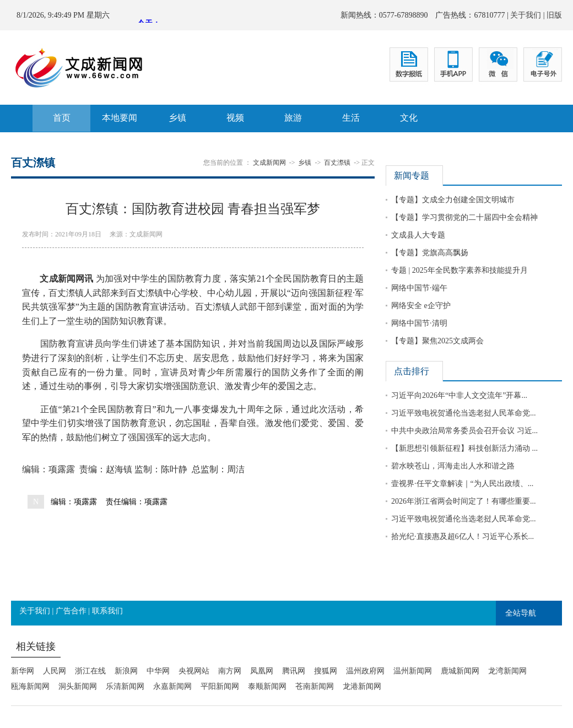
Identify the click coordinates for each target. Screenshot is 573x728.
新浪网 (126, 671)
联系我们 (107, 611)
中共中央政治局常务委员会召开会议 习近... (464, 431)
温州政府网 (365, 671)
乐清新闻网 (125, 686)
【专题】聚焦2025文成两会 (437, 341)
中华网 (158, 671)
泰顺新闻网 (267, 686)
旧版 (554, 15)
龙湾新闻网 (507, 671)
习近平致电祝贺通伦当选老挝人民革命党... (464, 413)
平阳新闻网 (220, 686)
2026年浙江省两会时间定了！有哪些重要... (464, 501)
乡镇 (177, 118)
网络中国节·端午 (419, 288)
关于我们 (526, 15)
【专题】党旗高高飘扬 (430, 253)
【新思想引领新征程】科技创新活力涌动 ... (464, 448)
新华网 (23, 671)
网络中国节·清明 (419, 323)
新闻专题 (412, 176)
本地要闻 (120, 118)
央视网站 (194, 671)
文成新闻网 (269, 163)
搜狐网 (326, 671)
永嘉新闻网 (172, 686)
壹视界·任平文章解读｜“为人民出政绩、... (462, 484)
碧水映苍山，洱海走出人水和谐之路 (453, 466)
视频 (235, 118)
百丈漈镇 (337, 163)
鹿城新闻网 (460, 671)
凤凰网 (262, 671)
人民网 (55, 671)
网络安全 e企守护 (421, 306)
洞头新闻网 (78, 686)
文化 (409, 118)
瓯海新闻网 (30, 686)
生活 (351, 118)
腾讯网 (294, 671)
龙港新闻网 (362, 686)
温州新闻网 (413, 671)
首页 (62, 118)
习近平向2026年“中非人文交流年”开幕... (459, 395)
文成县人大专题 (418, 235)
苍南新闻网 (315, 686)
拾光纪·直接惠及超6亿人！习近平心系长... (463, 536)
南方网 (230, 671)
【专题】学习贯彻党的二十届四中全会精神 (464, 217)
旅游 (293, 118)
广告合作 (71, 611)
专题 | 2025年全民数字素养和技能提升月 (460, 270)
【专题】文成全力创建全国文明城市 (453, 200)
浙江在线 (90, 671)
